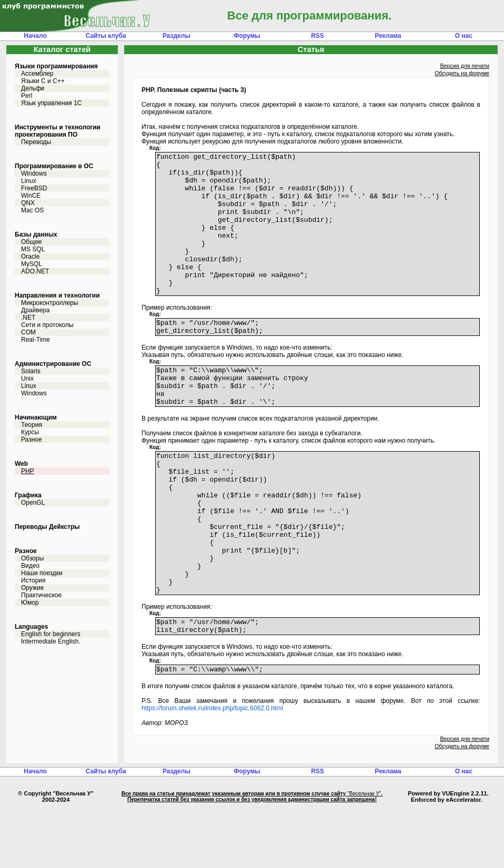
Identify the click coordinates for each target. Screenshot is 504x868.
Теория (32, 425)
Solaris (31, 371)
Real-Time (36, 340)
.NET (28, 318)
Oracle (30, 257)
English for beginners (51, 634)
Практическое (41, 595)
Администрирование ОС (53, 364)
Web (21, 464)
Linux (29, 181)
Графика (28, 495)
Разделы (177, 36)
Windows (34, 173)
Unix (27, 379)
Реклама (388, 36)
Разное (32, 440)
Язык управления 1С (52, 103)
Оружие (32, 588)
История (33, 580)
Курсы (30, 432)
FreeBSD (34, 188)
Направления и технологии (57, 295)
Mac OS (32, 210)
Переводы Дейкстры (47, 527)
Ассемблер (37, 74)
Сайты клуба (106, 36)
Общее (31, 242)
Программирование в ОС (54, 166)
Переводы (36, 142)
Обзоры (32, 558)
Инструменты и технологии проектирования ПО (58, 131)
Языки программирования (56, 66)
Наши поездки (42, 573)
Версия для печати (465, 66)
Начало (35, 36)
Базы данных (36, 234)
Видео (30, 566)
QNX (28, 203)
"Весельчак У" (364, 854)
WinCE (31, 196)
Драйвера (35, 310)
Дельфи (33, 88)
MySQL (32, 264)
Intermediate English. (51, 641)
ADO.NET (35, 271)
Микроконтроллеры (50, 303)
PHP (28, 471)
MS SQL (33, 249)
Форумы (247, 36)
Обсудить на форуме (462, 73)
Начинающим (36, 417)
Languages (31, 627)
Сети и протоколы (47, 325)
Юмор (30, 603)
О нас (464, 36)
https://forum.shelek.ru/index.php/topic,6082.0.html (212, 768)
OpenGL (33, 503)
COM (28, 332)
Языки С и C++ (43, 81)
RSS (317, 36)
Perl (27, 96)
